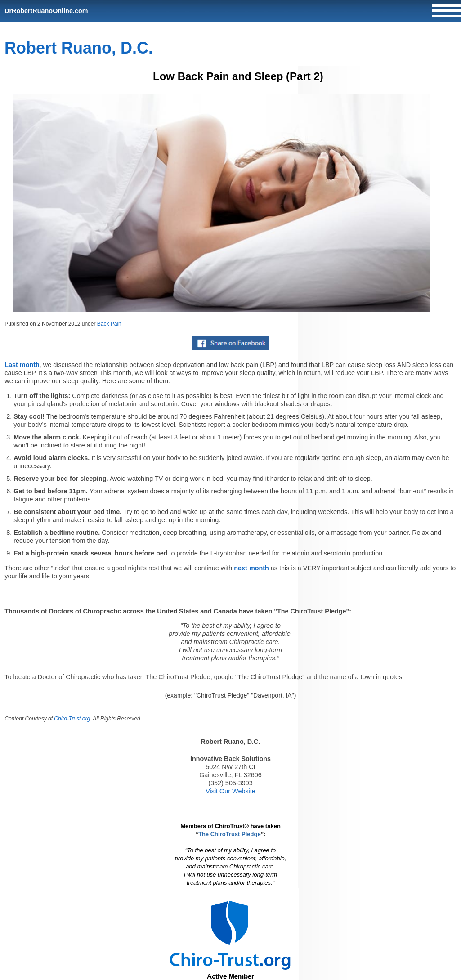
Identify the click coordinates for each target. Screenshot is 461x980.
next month (251, 568)
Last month (22, 365)
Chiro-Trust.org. (73, 719)
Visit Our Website (230, 791)
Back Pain (109, 324)
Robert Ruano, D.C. (79, 48)
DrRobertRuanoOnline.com (46, 11)
